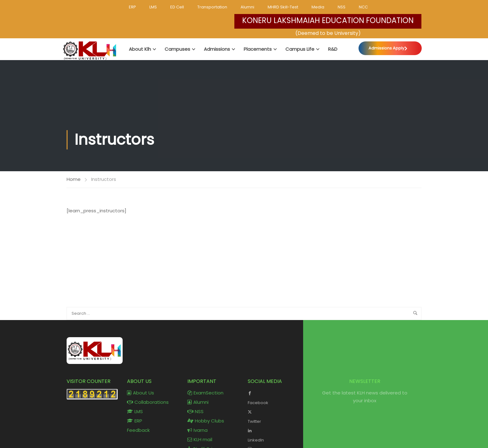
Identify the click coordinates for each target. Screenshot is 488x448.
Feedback (138, 430)
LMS (153, 7)
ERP (132, 7)
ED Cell (177, 7)
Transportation (212, 7)
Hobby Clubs (206, 421)
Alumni (247, 7)
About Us (141, 393)
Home (74, 179)
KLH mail (200, 439)
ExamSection (205, 393)
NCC (363, 7)
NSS (342, 7)
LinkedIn (273, 435)
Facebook (273, 397)
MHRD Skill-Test (283, 7)
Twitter (273, 416)
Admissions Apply (386, 48)
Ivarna (197, 430)
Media (318, 7)
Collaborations (148, 402)
